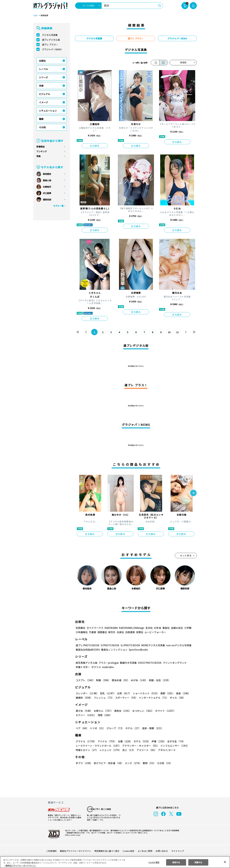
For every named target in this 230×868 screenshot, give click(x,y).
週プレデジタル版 (51, 40)
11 (178, 332)
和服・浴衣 (159, 680)
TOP (35, 16)
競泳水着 (120, 680)
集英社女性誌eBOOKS (88, 650)
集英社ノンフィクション (114, 650)
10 (169, 332)
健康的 (84, 698)
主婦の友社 (177, 628)
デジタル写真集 (50, 35)
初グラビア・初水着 (108, 763)
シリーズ (43, 77)
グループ (115, 728)
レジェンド (110, 750)
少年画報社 (82, 632)
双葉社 (140, 632)
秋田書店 (80, 628)
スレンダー (87, 693)
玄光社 (149, 628)
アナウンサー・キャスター (140, 746)
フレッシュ (103, 698)
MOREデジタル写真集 (151, 645)
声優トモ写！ (83, 667)
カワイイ (164, 711)
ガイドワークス (95, 628)
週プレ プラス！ (50, 45)
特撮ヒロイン (87, 750)
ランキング (42, 151)
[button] (193, 493)
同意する (198, 862)
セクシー (186, 711)
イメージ (43, 102)
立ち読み (95, 146)
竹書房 (93, 632)
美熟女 (122, 711)
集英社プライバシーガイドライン (76, 851)
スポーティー (126, 698)
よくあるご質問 (145, 851)
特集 (38, 156)
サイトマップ (177, 851)
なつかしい (142, 711)
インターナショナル (153, 698)
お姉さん (103, 711)
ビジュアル (44, 94)
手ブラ (84, 763)
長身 (181, 693)
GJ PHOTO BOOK (129, 645)
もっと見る (186, 555)
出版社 (42, 61)
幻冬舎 (157, 628)
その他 (42, 127)
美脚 (166, 693)
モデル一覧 (58, 206)
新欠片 (112, 632)
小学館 (187, 628)
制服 (103, 680)
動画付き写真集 (128, 663)
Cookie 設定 (128, 851)
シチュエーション (48, 111)
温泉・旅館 (152, 728)
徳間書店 (102, 632)
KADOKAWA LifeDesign (131, 628)
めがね (138, 680)
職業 (41, 119)
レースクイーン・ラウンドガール (98, 746)
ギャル (177, 698)
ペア (82, 728)
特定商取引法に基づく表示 (107, 851)
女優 (124, 741)
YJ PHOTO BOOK (109, 645)
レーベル (43, 69)
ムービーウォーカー (155, 632)
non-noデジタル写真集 (177, 645)
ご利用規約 (52, 851)
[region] (115, 862)
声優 (157, 741)
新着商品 (41, 147)
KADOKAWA (111, 628)
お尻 (123, 693)
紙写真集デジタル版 (86, 663)
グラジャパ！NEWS (52, 49)
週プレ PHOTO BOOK (87, 645)
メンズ (132, 763)
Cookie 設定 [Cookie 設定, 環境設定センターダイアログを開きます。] (154, 862)
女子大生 (175, 741)
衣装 (41, 86)
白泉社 (120, 632)
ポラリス (96, 667)
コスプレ (85, 680)
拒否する (176, 862)
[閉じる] (225, 862)
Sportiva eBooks (137, 650)
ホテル (132, 728)
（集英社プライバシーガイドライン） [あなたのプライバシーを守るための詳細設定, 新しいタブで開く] (20, 866)
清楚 (83, 715)
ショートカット (145, 693)
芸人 (128, 750)
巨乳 (107, 693)
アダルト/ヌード (166, 750)
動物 (148, 763)
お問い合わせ (162, 851)
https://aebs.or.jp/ (72, 835)
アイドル (107, 741)
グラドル (86, 741)
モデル (141, 741)
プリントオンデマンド (173, 663)
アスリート (146, 750)
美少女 (84, 711)
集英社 (166, 628)
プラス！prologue (108, 663)
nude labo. (108, 667)
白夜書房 (130, 632)
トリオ (97, 728)
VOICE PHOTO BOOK (149, 663)
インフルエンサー (174, 746)
